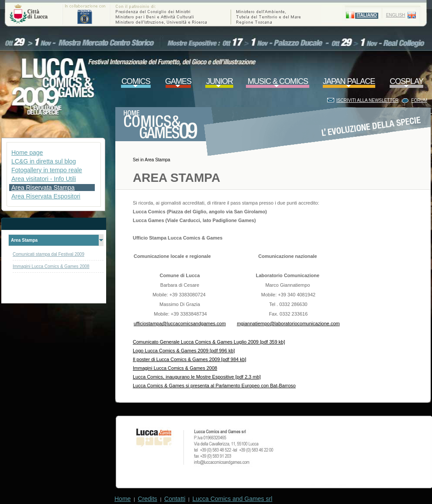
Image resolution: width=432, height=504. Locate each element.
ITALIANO (366, 15)
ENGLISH (396, 15)
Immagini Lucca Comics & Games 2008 (51, 266)
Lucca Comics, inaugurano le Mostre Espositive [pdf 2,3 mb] (197, 377)
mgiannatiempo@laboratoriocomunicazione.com (288, 323)
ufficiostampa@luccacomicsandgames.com (180, 323)
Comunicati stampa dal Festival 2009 (48, 254)
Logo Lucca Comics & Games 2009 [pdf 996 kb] (184, 351)
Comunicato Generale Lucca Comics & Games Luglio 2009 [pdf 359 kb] (209, 342)
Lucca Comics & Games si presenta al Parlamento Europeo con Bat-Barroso (214, 386)
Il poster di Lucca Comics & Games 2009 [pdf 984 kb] (190, 359)
